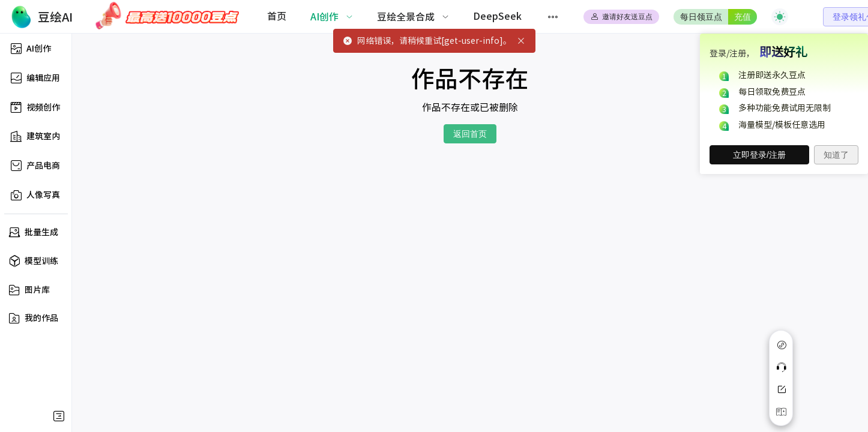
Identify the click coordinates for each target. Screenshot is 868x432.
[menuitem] (277, 17)
